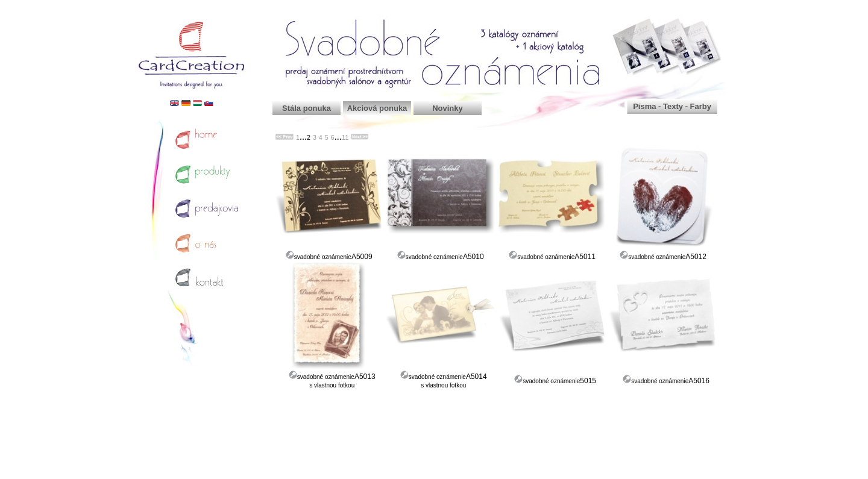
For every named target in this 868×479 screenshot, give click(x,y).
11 (345, 137)
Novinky (448, 108)
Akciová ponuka (377, 108)
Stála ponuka (307, 108)
